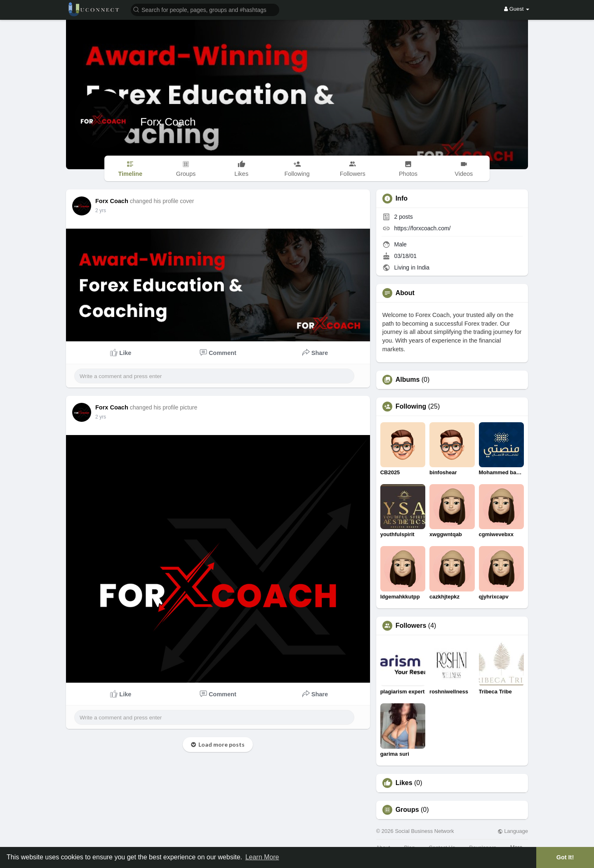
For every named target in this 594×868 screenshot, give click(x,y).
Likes (404, 783)
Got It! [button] (565, 857)
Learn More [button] (262, 857)
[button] (205, 9)
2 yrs (101, 210)
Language (513, 831)
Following (411, 407)
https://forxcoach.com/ (423, 228)
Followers (411, 626)
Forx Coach (168, 122)
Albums (408, 380)
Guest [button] (517, 9)
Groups (407, 810)
